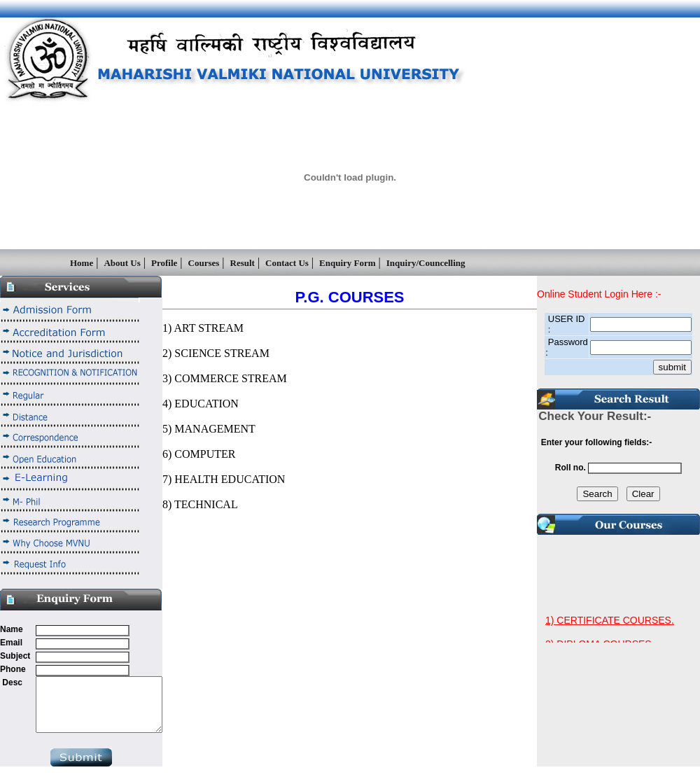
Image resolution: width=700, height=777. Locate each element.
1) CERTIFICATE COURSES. (610, 628)
